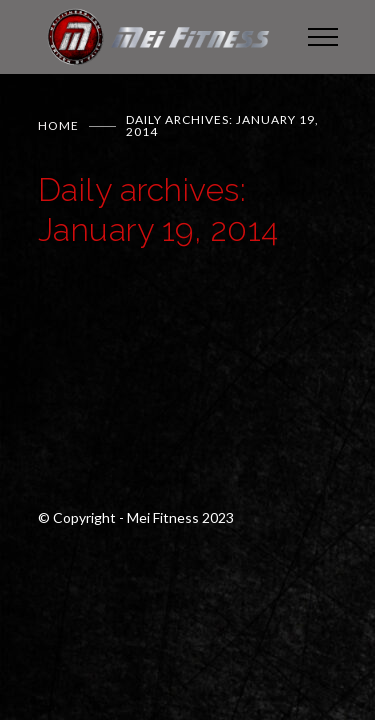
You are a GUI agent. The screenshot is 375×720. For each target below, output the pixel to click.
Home (58, 125)
